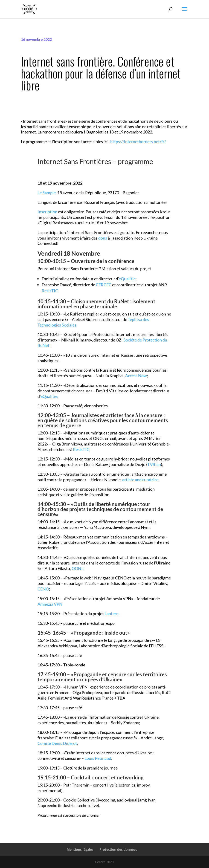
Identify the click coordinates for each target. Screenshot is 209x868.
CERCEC (104, 285)
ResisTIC (50, 291)
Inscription (47, 212)
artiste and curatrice (140, 480)
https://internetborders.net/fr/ (138, 142)
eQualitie (127, 279)
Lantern (112, 613)
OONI (77, 568)
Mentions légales (80, 849)
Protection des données (118, 849)
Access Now (136, 376)
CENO (43, 589)
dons (103, 238)
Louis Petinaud (98, 758)
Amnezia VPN (50, 604)
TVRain (154, 464)
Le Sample (47, 193)
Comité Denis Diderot (57, 743)
